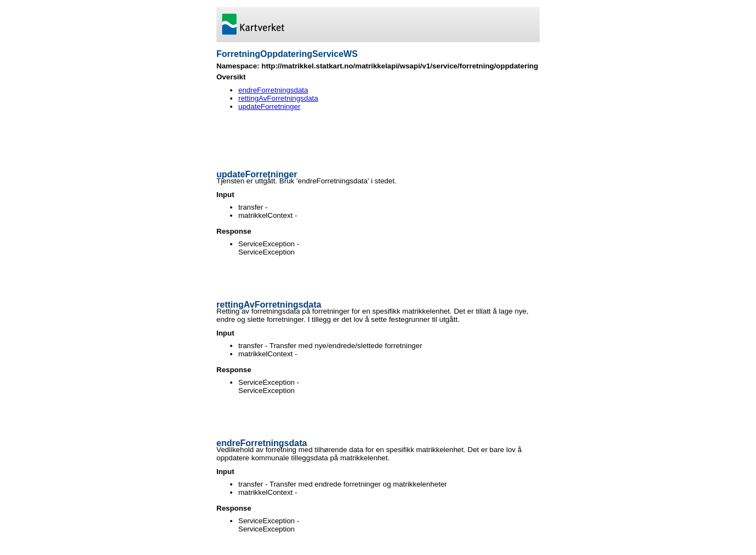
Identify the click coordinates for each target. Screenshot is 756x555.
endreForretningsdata (273, 90)
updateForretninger (269, 106)
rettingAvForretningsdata (278, 98)
